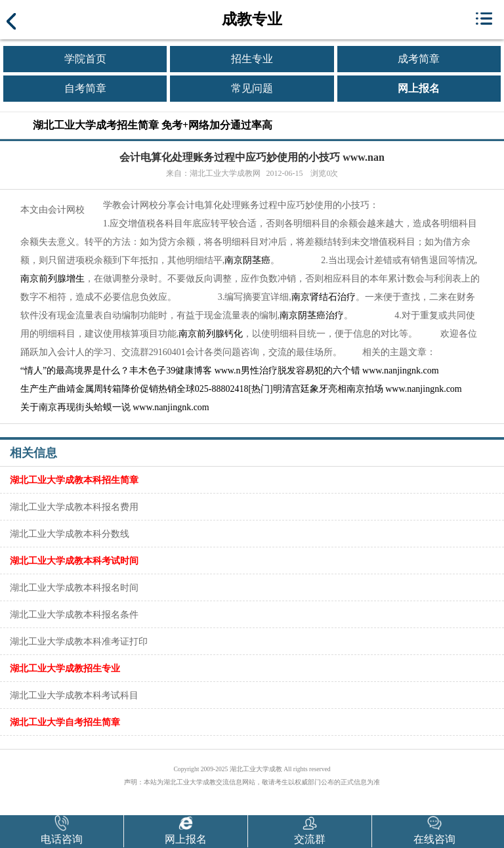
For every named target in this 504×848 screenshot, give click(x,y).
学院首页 (85, 59)
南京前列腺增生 (52, 279)
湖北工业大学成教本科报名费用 (74, 507)
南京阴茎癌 (247, 260)
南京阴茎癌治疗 (312, 315)
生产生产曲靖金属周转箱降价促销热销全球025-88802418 (135, 389)
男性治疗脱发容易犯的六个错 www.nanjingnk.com (340, 371)
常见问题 (252, 88)
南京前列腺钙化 (211, 334)
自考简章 (85, 88)
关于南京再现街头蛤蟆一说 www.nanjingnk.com (115, 407)
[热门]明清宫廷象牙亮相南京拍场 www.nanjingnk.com (355, 389)
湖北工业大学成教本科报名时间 (74, 587)
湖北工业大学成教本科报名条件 (74, 614)
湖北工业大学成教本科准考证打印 (79, 641)
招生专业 (252, 59)
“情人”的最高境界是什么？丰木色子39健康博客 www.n (131, 371)
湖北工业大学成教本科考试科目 (74, 695)
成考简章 (419, 59)
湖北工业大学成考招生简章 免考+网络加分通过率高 (153, 125)
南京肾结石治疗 (324, 297)
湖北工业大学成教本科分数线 (70, 534)
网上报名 (419, 88)
